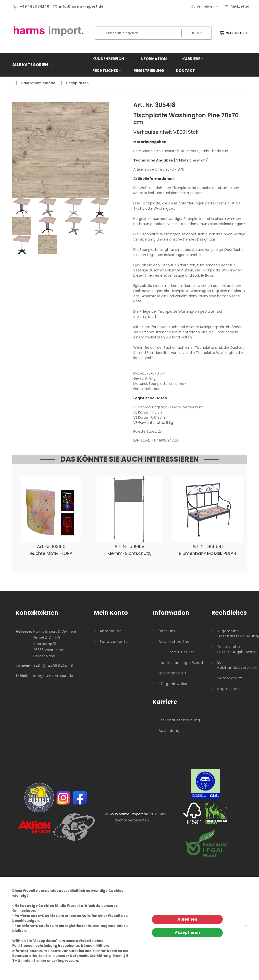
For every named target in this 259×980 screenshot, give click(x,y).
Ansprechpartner (175, 642)
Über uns (167, 631)
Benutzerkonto (114, 642)
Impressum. (68, 961)
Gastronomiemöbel (38, 83)
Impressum (228, 689)
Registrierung (149, 71)
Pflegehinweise (173, 684)
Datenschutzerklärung (90, 956)
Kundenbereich (110, 59)
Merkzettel (237, 6)
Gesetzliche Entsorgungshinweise (230, 649)
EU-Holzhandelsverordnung (230, 665)
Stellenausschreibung (179, 720)
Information (155, 59)
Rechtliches (107, 71)
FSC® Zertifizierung (177, 652)
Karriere (193, 59)
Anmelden (209, 6)
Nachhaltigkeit (173, 673)
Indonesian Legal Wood (181, 663)
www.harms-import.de (129, 814)
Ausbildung (169, 731)
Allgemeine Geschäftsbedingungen (230, 634)
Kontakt (185, 71)
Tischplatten (77, 83)
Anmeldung (111, 631)
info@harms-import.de (81, 6)
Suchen (195, 33)
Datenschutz (230, 678)
